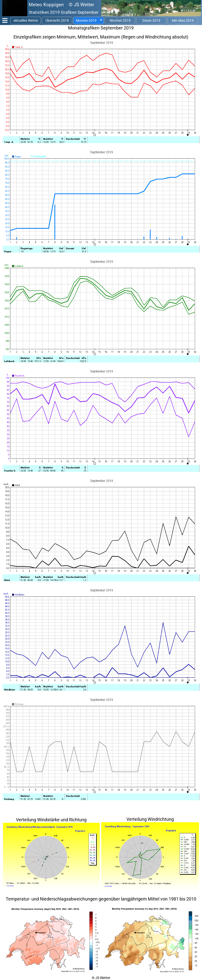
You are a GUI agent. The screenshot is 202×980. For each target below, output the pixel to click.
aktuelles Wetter (26, 20)
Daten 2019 (151, 20)
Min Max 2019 (183, 20)
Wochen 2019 (120, 20)
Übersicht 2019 (57, 20)
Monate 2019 (86, 20)
